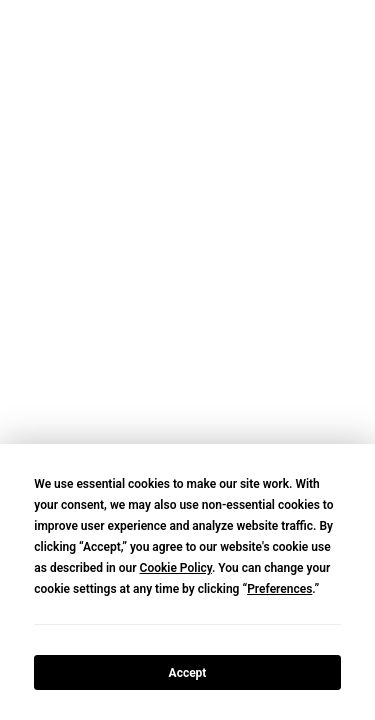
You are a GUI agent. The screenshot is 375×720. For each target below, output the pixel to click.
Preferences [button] (279, 589)
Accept (188, 673)
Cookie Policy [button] (176, 568)
